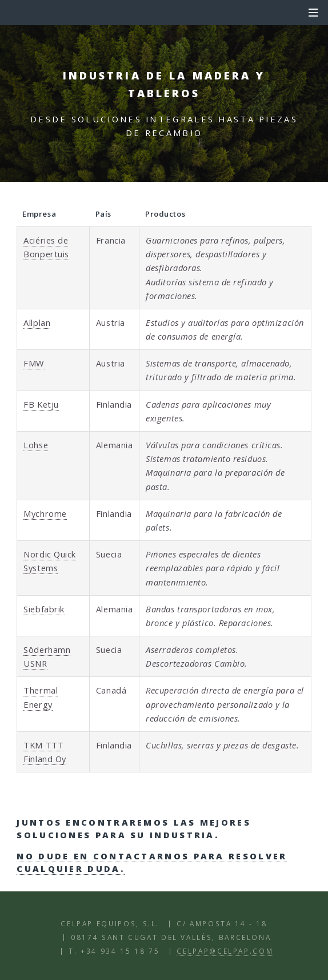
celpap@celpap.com (225, 951)
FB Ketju (41, 404)
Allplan (37, 322)
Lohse (36, 445)
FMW (34, 363)
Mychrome (45, 513)
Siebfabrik (44, 609)
